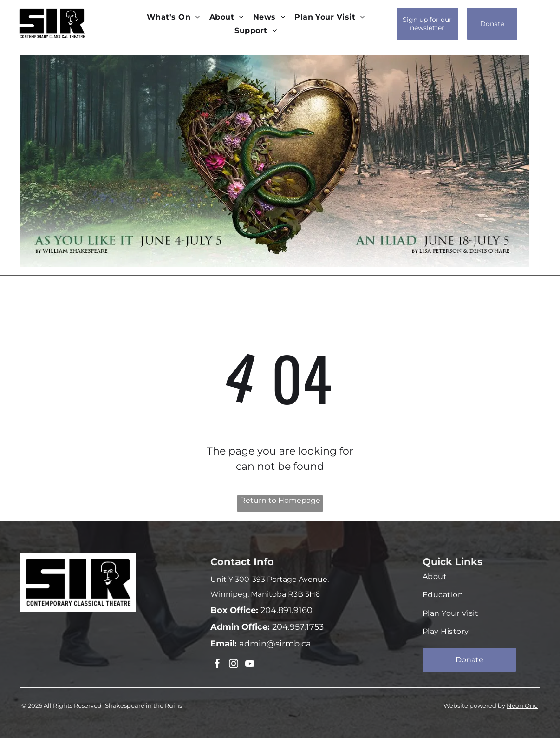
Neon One (522, 705)
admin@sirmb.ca (275, 644)
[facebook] (217, 664)
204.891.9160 (285, 610)
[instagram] (232, 664)
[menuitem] (173, 17)
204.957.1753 (297, 627)
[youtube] (247, 664)
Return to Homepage (280, 500)
